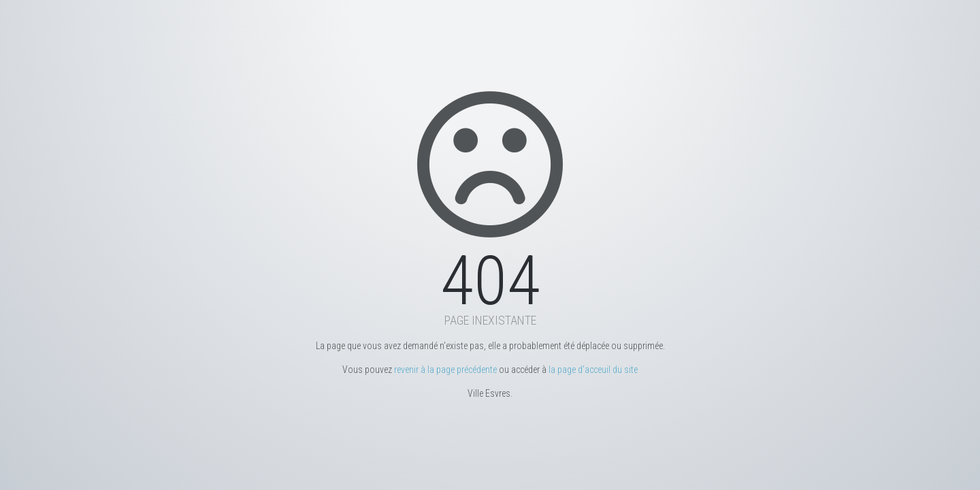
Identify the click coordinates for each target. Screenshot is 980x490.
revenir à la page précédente (445, 370)
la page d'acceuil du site (593, 370)
